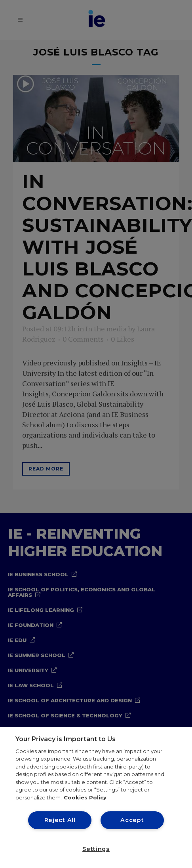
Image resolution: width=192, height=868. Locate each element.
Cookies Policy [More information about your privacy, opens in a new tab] (85, 797)
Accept (132, 820)
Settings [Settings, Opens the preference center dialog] (96, 849)
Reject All (60, 820)
